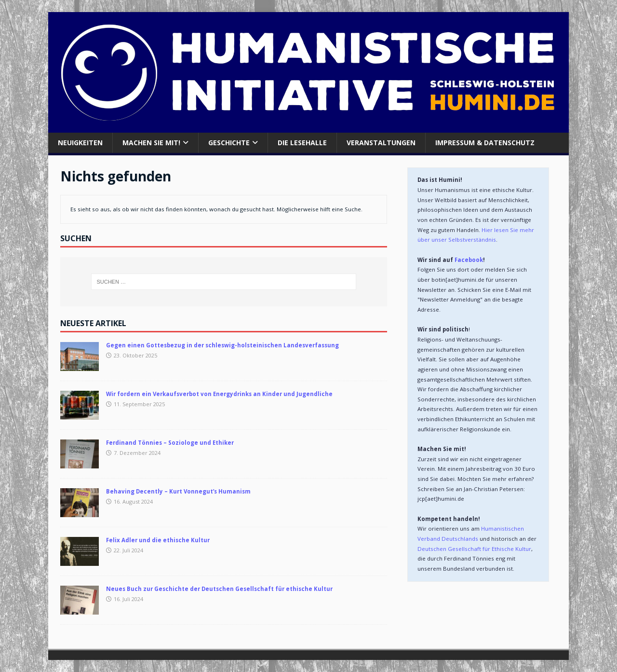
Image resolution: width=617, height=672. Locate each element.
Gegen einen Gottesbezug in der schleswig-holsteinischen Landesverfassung (222, 345)
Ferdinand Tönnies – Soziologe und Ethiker (170, 443)
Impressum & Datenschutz (485, 143)
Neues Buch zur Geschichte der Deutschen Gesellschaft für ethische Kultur (219, 589)
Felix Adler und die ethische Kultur (158, 540)
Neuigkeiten (80, 143)
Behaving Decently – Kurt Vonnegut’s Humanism (178, 491)
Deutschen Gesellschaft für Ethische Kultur (474, 549)
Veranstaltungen (381, 143)
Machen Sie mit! (151, 143)
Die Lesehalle (302, 143)
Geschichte (229, 143)
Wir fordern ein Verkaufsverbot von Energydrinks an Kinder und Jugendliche (219, 394)
